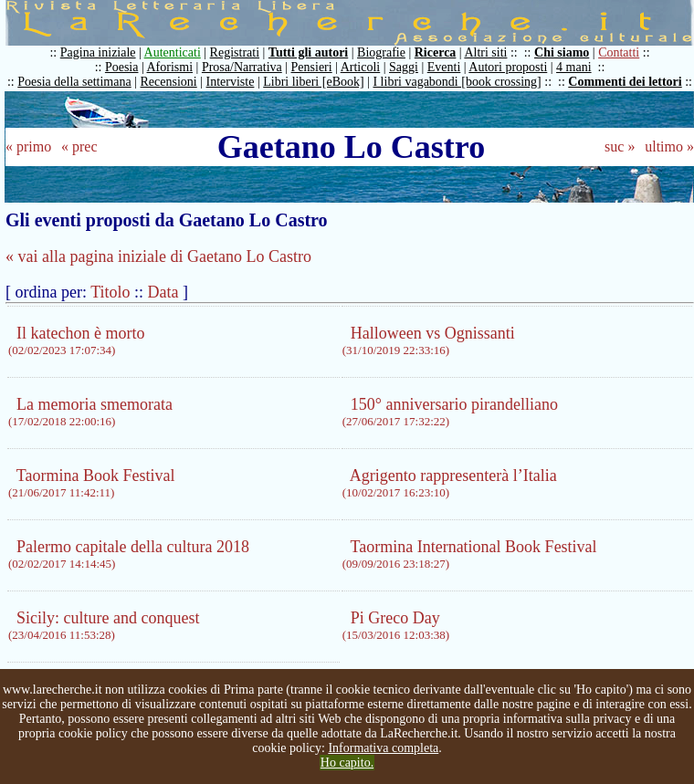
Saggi (404, 67)
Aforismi (170, 67)
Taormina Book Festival (91, 483)
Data (163, 292)
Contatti (619, 52)
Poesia (122, 67)
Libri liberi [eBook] (313, 82)
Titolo (110, 292)
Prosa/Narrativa (242, 67)
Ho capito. (347, 763)
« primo (28, 146)
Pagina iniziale (98, 52)
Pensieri (312, 67)
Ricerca (436, 52)
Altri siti (485, 52)
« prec (79, 146)
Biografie (381, 52)
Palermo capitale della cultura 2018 (129, 554)
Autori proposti (508, 67)
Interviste (231, 82)
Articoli (361, 67)
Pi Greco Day (396, 625)
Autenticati (173, 52)
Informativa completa (383, 748)
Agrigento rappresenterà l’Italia (450, 483)
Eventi (444, 67)
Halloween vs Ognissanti (429, 340)
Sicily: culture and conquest (104, 625)
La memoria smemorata (90, 412)
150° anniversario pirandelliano (450, 412)
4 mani (574, 67)
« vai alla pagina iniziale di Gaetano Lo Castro (158, 256)
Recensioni (169, 82)
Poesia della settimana (74, 82)
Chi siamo (562, 52)
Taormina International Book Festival (470, 554)
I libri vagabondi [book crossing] (457, 82)
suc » (620, 146)
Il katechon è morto (76, 340)
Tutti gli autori (308, 52)
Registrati (235, 52)
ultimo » (669, 146)
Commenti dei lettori (625, 82)
